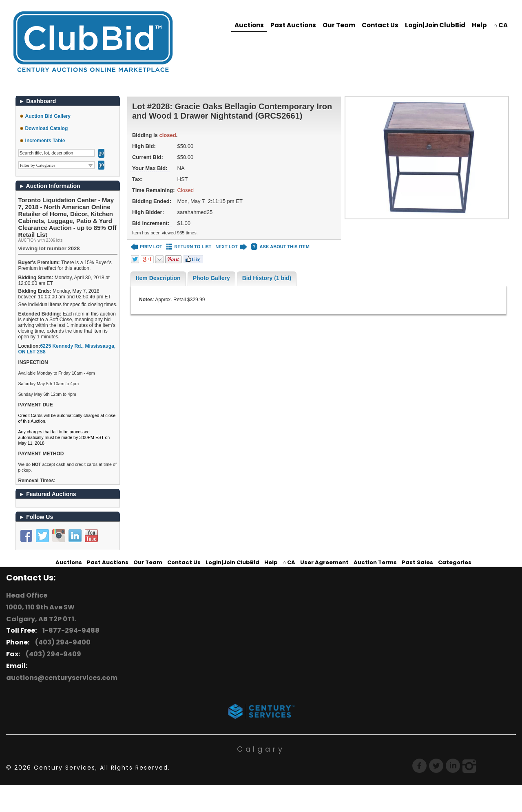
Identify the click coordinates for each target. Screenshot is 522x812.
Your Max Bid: (150, 168)
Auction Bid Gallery (48, 116)
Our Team (339, 25)
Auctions (249, 25)
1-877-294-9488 (70, 630)
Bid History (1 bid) (267, 278)
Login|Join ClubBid (435, 25)
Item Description (158, 278)
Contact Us (380, 25)
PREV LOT (146, 247)
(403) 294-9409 (52, 654)
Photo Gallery (211, 278)
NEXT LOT (231, 247)
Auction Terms (375, 562)
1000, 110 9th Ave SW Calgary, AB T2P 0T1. (41, 613)
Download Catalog (47, 128)
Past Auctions (293, 25)
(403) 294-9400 (62, 642)
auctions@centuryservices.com (62, 678)
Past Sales (417, 562)
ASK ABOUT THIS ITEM (280, 247)
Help (479, 25)
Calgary (261, 749)
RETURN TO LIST (189, 247)
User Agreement (324, 562)
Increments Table (45, 141)
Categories (455, 562)
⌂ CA (501, 25)
